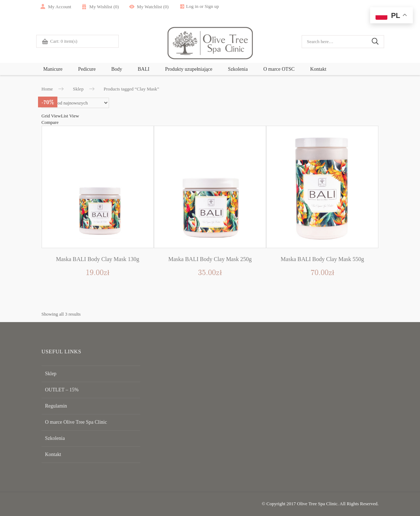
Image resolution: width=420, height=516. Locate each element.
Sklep (78, 89)
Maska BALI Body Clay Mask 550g (322, 259)
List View (70, 116)
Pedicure (87, 69)
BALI (144, 69)
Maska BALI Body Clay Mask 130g (98, 259)
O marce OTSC (279, 69)
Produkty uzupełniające (189, 69)
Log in (200, 6)
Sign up (220, 6)
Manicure (53, 69)
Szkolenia (238, 69)
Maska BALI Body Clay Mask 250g (210, 259)
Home (47, 89)
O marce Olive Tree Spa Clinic (74, 422)
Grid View (51, 116)
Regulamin (55, 406)
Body (117, 69)
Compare (50, 122)
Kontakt (318, 69)
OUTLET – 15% (61, 390)
